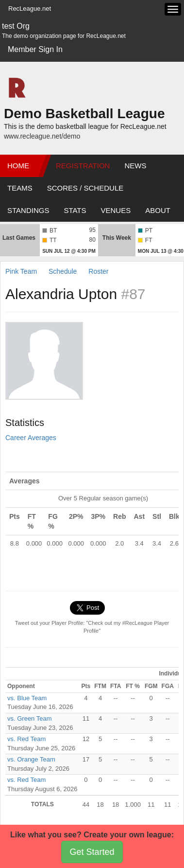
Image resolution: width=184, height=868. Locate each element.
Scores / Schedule (85, 188)
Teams (20, 188)
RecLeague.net (30, 9)
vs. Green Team (30, 718)
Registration (83, 166)
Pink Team (21, 271)
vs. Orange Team (31, 759)
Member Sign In (35, 49)
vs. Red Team (26, 739)
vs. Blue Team (27, 698)
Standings (28, 210)
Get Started (92, 852)
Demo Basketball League (84, 114)
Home (18, 166)
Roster (98, 271)
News (135, 166)
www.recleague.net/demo (42, 136)
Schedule (63, 271)
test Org (16, 26)
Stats (75, 210)
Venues (116, 210)
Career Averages (31, 438)
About (158, 210)
